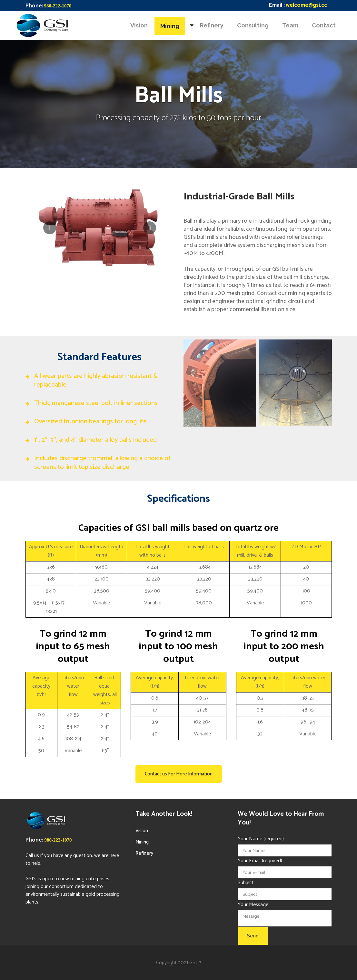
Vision (142, 831)
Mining (142, 842)
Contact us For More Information (179, 774)
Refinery (144, 853)
